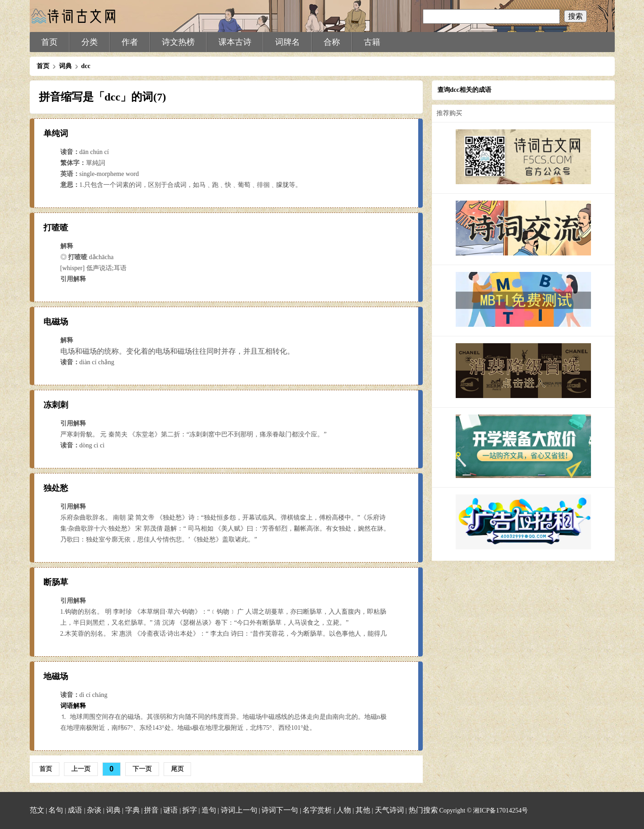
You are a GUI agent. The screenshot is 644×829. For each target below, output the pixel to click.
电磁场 (56, 322)
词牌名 (287, 42)
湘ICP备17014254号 (500, 810)
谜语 (170, 810)
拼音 (151, 810)
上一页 (81, 769)
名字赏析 (317, 810)
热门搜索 (423, 810)
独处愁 (56, 488)
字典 (133, 810)
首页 (49, 42)
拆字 (190, 810)
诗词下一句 (280, 810)
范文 (37, 810)
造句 (209, 810)
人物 (344, 810)
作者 (130, 42)
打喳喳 (56, 228)
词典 (65, 66)
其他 (363, 810)
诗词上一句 (239, 810)
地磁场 (56, 676)
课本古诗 (235, 42)
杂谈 (94, 810)
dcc (86, 66)
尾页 (177, 769)
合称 (332, 42)
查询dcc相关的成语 (464, 90)
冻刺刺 (56, 405)
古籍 (372, 42)
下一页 (142, 769)
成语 (75, 810)
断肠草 (56, 582)
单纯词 (56, 133)
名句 (56, 810)
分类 (90, 42)
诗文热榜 (178, 42)
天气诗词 (389, 810)
